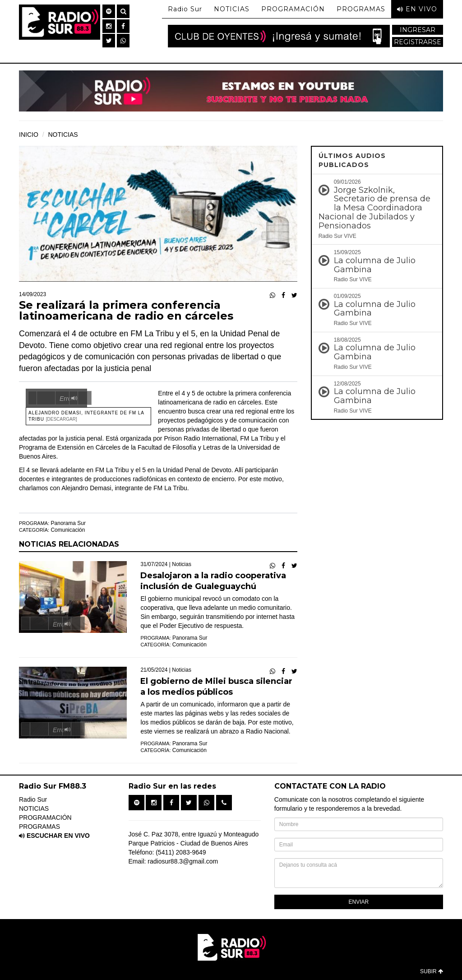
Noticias (182, 564)
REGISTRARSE (418, 42)
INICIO (29, 135)
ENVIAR (359, 902)
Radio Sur (185, 9)
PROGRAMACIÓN (293, 9)
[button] (109, 11)
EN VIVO (417, 9)
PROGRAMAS (361, 9)
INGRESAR (418, 30)
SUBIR (432, 971)
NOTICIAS (232, 9)
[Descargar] (62, 419)
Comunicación (68, 530)
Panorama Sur (68, 523)
